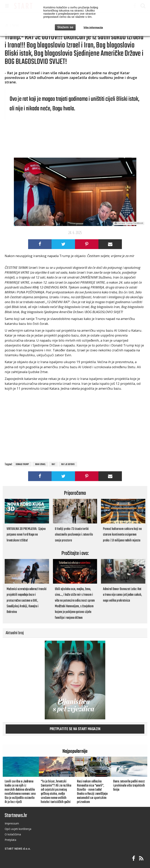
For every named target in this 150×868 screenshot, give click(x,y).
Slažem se (65, 27)
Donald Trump (22, 464)
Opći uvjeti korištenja (18, 829)
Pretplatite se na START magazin (75, 729)
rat (53, 464)
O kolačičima (13, 834)
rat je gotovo (68, 464)
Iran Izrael (40, 464)
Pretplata (10, 840)
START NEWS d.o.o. (18, 849)
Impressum (12, 823)
